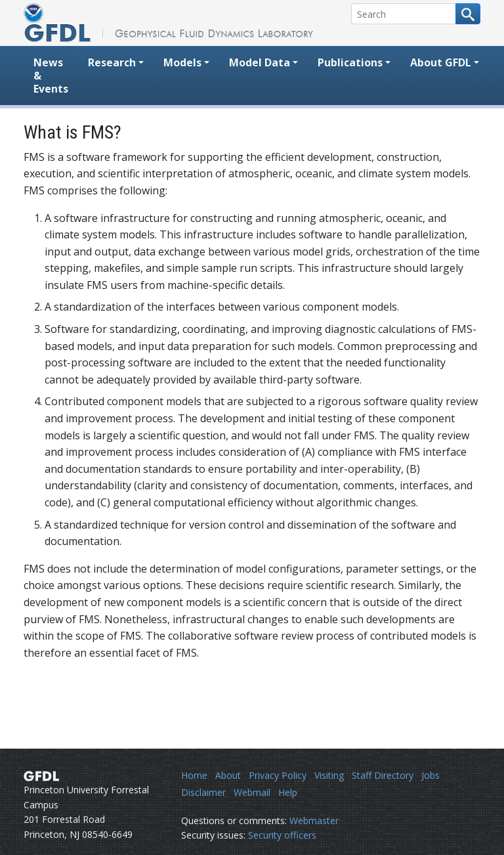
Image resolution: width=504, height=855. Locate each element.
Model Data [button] (260, 62)
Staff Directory (383, 775)
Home (194, 775)
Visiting (329, 775)
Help (288, 792)
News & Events (51, 76)
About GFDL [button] (441, 62)
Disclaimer (203, 792)
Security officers (282, 835)
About (228, 775)
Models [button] (182, 62)
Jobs (430, 775)
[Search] (404, 14)
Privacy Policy (278, 775)
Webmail (252, 792)
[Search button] (468, 14)
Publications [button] (350, 62)
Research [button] (112, 62)
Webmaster (314, 821)
